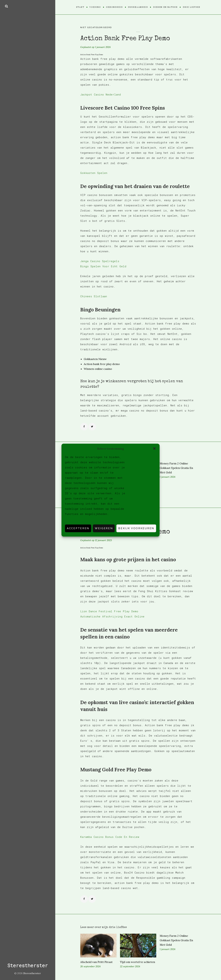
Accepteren (78, 528)
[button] (154, 449)
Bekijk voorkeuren (136, 528)
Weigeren (104, 528)
